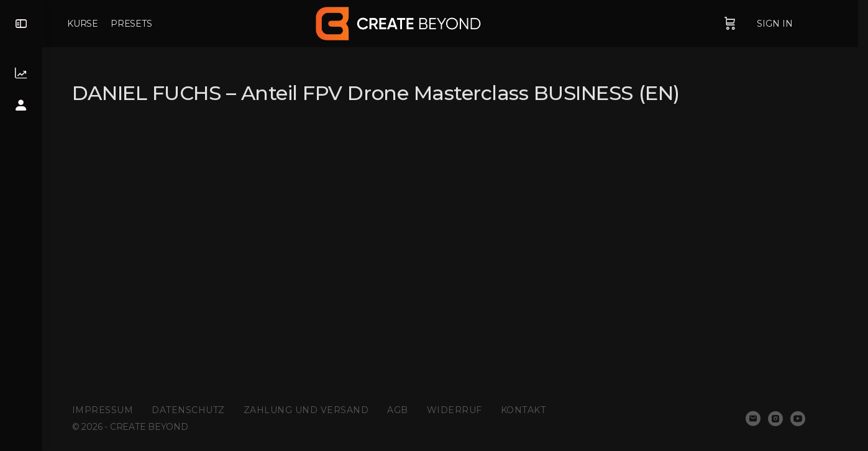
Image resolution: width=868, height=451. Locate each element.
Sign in (797, 24)
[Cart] (752, 24)
